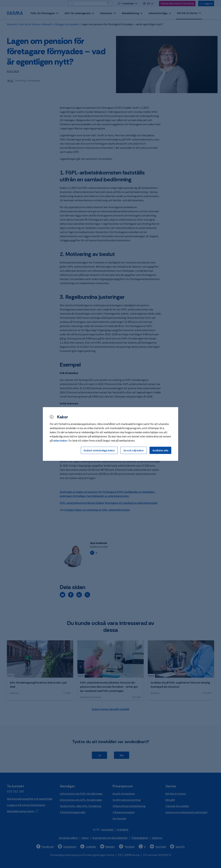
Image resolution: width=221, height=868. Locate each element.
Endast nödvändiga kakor (99, 450)
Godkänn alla (160, 450)
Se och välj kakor (134, 450)
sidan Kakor (60, 440)
